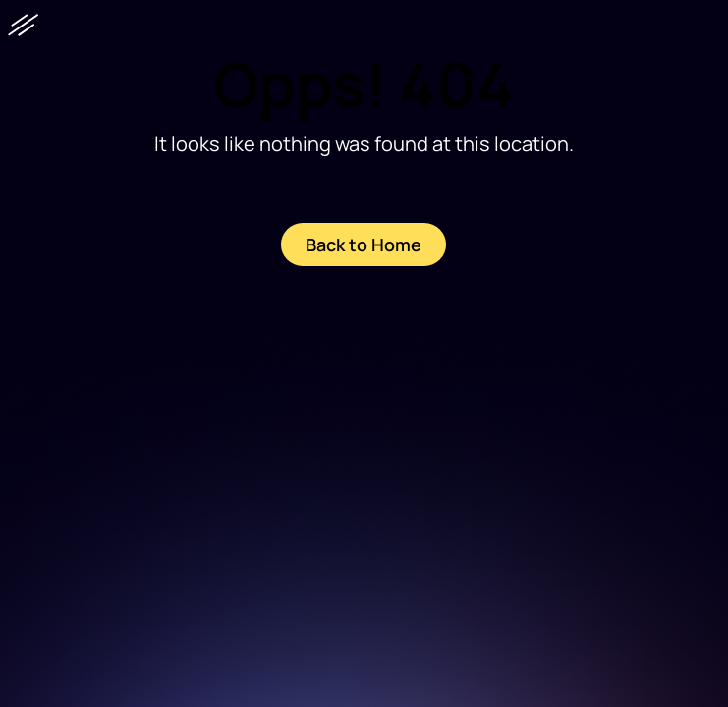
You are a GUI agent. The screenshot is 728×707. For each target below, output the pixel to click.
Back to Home (364, 245)
